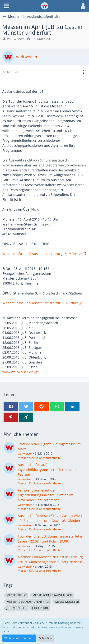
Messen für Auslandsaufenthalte (39, 458)
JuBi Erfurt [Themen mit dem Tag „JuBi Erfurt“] (40, 608)
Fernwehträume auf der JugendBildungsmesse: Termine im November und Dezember (46, 495)
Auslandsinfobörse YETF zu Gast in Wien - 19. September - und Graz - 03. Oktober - (51, 518)
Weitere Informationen (19, 638)
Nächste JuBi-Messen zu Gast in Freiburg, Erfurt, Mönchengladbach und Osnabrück (51, 559)
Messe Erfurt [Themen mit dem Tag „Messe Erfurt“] (17, 595)
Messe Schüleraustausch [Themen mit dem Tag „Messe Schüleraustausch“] (52, 595)
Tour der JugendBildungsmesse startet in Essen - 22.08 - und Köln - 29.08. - (51, 539)
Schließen (46, 638)
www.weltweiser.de (18, 372)
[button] (6, 6)
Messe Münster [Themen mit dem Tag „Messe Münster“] (67, 602)
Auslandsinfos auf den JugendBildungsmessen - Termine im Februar (47, 469)
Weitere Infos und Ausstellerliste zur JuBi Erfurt (40, 303)
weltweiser (16, 39)
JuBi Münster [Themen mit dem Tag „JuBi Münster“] (16, 608)
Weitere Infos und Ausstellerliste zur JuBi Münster (42, 254)
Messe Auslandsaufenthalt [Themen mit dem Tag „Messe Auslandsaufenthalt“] (28, 602)
